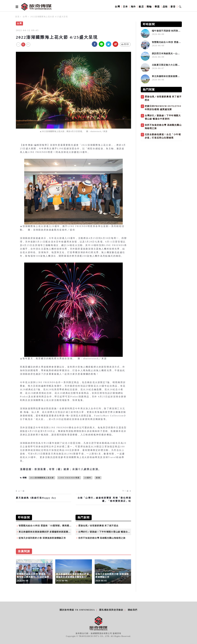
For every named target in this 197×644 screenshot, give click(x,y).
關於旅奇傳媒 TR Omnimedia (77, 610)
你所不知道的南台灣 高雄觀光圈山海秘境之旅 (102, 538)
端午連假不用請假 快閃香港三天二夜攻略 (173, 31)
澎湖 (98, 478)
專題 (157, 7)
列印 (125, 44)
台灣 (117, 7)
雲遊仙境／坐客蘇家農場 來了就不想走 (98, 526)
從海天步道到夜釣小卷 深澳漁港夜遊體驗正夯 (42, 538)
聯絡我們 (133, 610)
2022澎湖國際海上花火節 (42, 478)
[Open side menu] (16, 7)
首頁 (17, 17)
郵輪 (149, 7)
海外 (133, 7)
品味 (165, 7)
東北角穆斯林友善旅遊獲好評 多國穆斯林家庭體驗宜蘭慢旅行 (50, 532)
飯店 (141, 7)
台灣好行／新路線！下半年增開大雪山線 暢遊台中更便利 (108, 532)
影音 (173, 7)
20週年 (88, 478)
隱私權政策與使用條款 (111, 610)
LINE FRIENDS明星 (69, 478)
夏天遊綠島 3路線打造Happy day (36, 498)
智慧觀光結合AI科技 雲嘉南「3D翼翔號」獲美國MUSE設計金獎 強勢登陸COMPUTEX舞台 (66, 526)
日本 (125, 7)
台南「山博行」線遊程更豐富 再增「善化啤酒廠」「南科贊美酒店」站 (104, 499)
